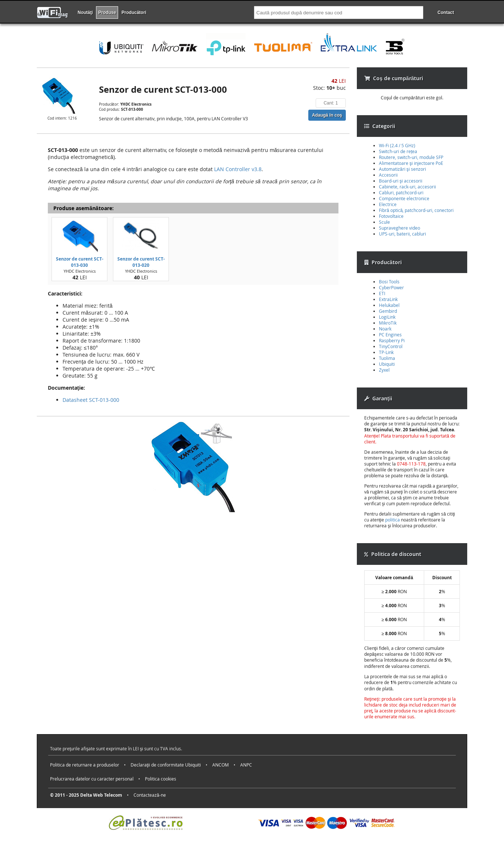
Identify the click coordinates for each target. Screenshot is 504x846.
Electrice (388, 204)
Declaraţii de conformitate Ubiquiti (166, 765)
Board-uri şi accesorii (401, 181)
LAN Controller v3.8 (238, 169)
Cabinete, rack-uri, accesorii (407, 187)
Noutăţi (85, 13)
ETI (382, 293)
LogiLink (387, 317)
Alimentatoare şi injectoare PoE (411, 163)
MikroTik (388, 323)
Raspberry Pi (392, 340)
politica (393, 520)
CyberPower (391, 287)
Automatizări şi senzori (402, 169)
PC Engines (390, 334)
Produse (107, 13)
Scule (384, 222)
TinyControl (391, 346)
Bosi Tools (389, 282)
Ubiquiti (387, 364)
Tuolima (387, 358)
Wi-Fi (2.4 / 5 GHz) (397, 145)
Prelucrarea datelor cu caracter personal (92, 779)
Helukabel (389, 305)
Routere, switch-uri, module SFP (411, 157)
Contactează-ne (150, 795)
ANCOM (221, 765)
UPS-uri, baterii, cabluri (402, 234)
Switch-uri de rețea (398, 151)
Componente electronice (404, 198)
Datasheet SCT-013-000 (91, 400)
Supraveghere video (400, 228)
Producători (134, 13)
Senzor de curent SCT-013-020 (141, 262)
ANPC (246, 765)
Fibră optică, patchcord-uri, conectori (416, 210)
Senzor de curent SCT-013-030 (80, 262)
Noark (385, 329)
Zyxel (384, 370)
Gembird (388, 311)
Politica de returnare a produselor (85, 765)
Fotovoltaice (391, 216)
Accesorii (388, 175)
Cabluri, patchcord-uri (401, 192)
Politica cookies (161, 779)
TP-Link (386, 352)
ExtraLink (388, 299)
